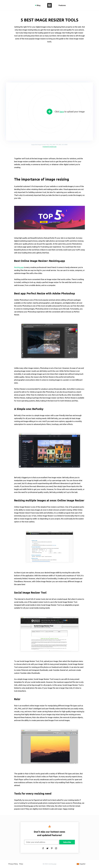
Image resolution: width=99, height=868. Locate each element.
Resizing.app (19, 267)
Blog (39, 5)
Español (82, 864)
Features (62, 5)
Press (21, 864)
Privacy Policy (13, 864)
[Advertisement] (49, 62)
